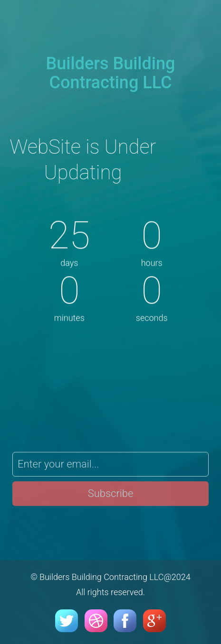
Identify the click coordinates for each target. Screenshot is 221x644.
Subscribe (111, 495)
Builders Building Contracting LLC (111, 73)
